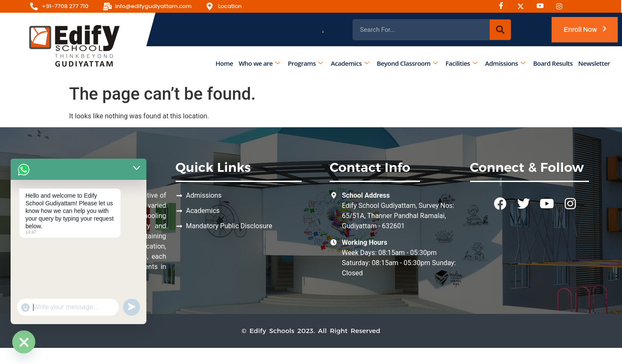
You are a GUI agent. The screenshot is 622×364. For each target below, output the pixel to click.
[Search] (500, 30)
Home (224, 63)
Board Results (553, 63)
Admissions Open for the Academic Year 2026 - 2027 (388, 30)
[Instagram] (524, 6)
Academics (350, 63)
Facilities (462, 63)
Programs (305, 63)
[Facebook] (504, 6)
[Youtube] (543, 6)
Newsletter (594, 63)
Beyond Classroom (407, 63)
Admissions (505, 63)
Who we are (259, 63)
